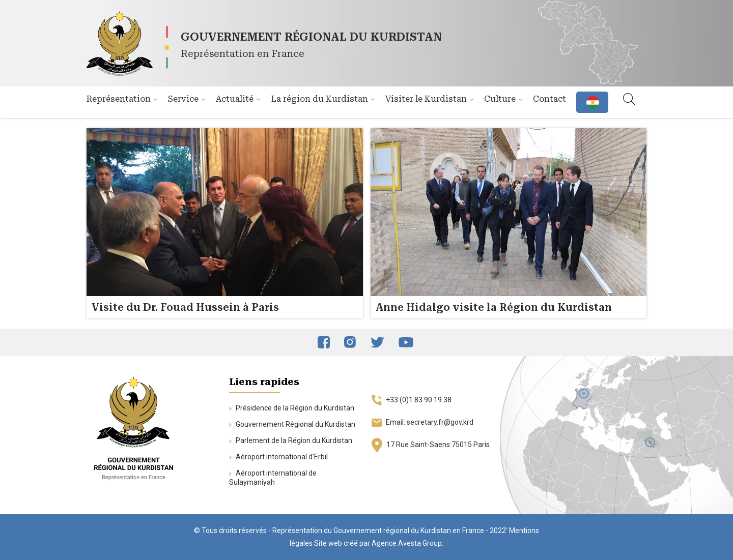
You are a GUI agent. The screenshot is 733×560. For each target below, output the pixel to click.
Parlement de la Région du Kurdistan (291, 440)
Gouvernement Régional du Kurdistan (292, 424)
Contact (549, 99)
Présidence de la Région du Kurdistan (292, 408)
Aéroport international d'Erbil (278, 457)
